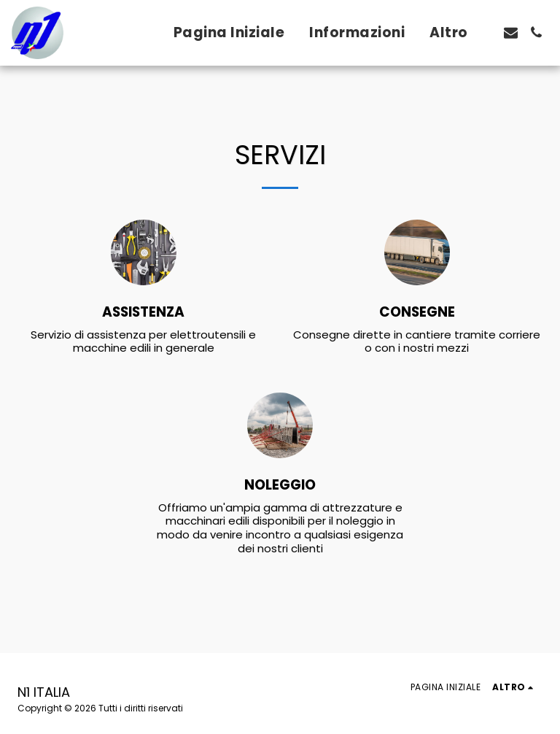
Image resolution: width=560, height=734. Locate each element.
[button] (511, 32)
